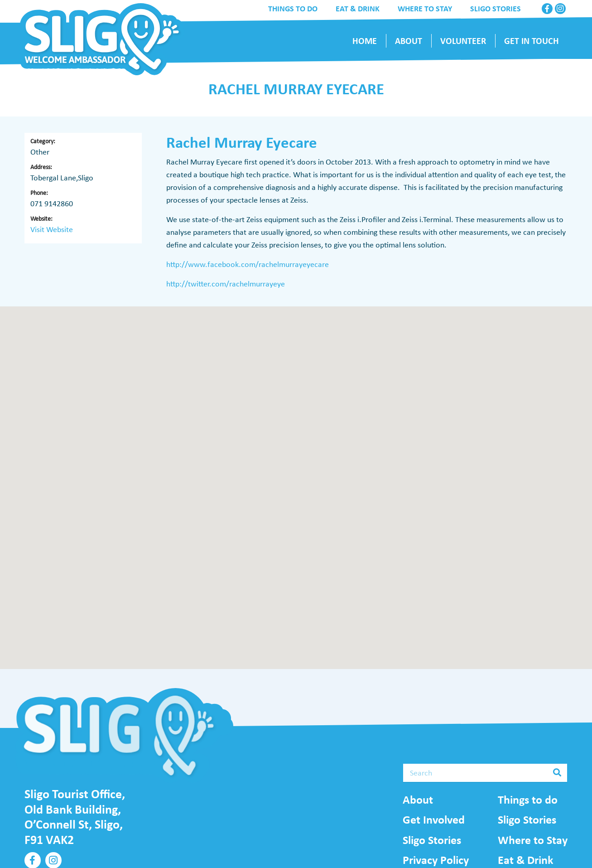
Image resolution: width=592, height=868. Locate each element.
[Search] (485, 773)
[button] (296, 479)
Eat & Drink (525, 860)
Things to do (528, 800)
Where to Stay (533, 840)
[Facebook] (547, 9)
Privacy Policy (436, 860)
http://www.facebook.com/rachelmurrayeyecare (248, 264)
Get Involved (434, 820)
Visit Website (52, 229)
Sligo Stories (432, 840)
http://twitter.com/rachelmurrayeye (226, 284)
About (418, 800)
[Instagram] (560, 9)
